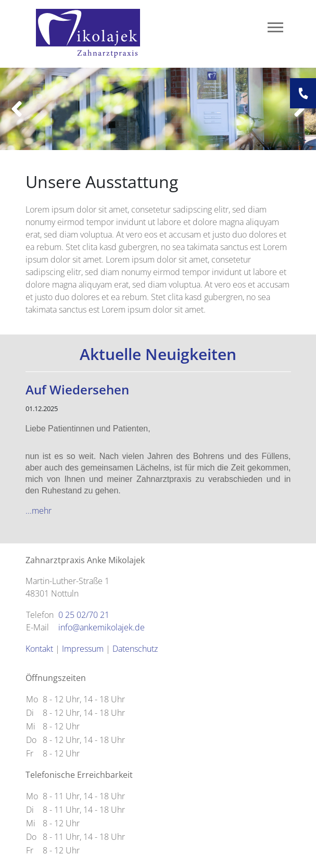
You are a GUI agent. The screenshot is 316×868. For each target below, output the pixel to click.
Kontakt (39, 649)
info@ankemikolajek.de (102, 627)
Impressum (83, 649)
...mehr (39, 511)
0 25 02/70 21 (84, 615)
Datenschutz (135, 649)
